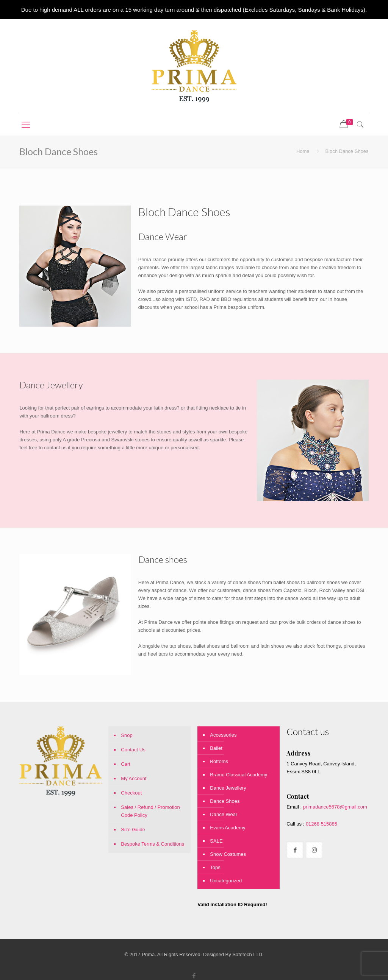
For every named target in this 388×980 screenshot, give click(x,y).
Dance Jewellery (228, 788)
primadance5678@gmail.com (335, 807)
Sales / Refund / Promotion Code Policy (150, 811)
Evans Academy (228, 828)
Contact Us (133, 750)
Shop (127, 735)
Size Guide (133, 830)
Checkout (131, 793)
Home (303, 151)
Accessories (223, 735)
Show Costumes (228, 854)
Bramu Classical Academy (239, 775)
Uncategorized (226, 881)
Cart (126, 764)
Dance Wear (224, 814)
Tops (215, 867)
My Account (134, 778)
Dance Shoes (225, 801)
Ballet (216, 748)
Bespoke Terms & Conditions (153, 844)
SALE (216, 841)
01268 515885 (321, 824)
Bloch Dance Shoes (347, 151)
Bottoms (219, 761)
